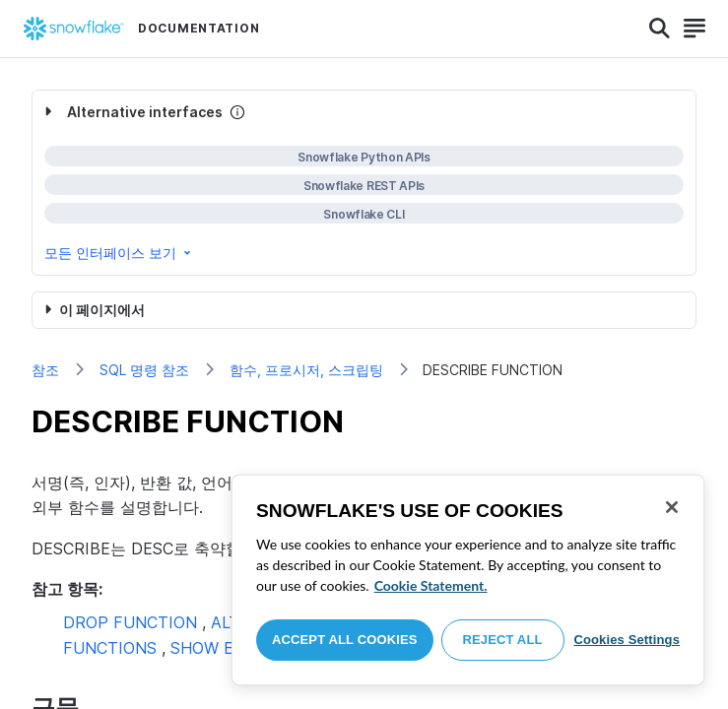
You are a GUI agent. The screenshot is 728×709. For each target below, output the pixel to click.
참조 (45, 370)
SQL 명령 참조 (144, 370)
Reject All (503, 640)
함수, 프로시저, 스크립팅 (306, 370)
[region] (468, 580)
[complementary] (364, 183)
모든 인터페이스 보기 (119, 253)
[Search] (660, 29)
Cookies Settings (627, 640)
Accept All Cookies (345, 640)
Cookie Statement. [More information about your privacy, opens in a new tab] (431, 585)
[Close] (672, 507)
